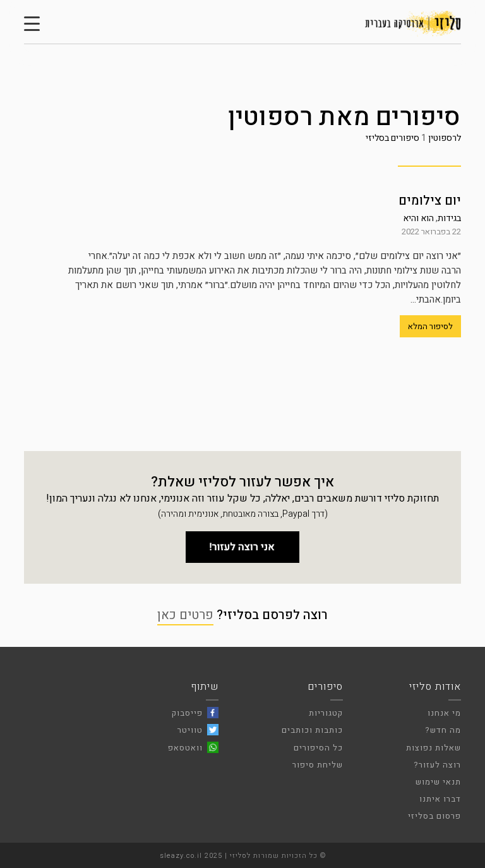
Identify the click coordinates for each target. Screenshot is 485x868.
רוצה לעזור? (437, 765)
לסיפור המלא (430, 326)
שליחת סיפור (318, 765)
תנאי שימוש (438, 782)
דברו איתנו (440, 799)
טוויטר (190, 730)
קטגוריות (326, 713)
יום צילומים (430, 201)
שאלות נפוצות (434, 748)
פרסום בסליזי (434, 816)
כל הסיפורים (318, 748)
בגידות (449, 218)
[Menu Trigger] (32, 23)
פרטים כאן (185, 615)
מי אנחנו (444, 713)
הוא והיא (418, 218)
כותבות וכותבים (312, 730)
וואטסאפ (185, 748)
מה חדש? (443, 730)
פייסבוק (187, 713)
